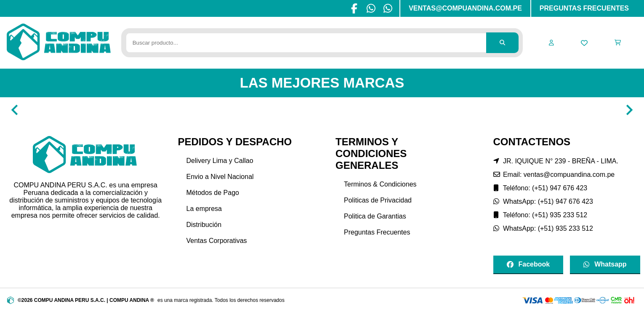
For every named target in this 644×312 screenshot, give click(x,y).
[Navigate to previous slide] (15, 110)
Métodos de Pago (213, 193)
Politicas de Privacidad (378, 200)
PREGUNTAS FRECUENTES (584, 8)
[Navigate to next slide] (629, 110)
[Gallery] (322, 110)
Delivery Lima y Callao (220, 161)
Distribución (204, 225)
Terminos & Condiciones (380, 184)
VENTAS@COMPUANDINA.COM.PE (465, 8)
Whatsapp (605, 264)
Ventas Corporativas (217, 241)
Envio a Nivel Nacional (220, 177)
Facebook (528, 264)
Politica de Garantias (375, 216)
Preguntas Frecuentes (377, 232)
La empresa (204, 209)
